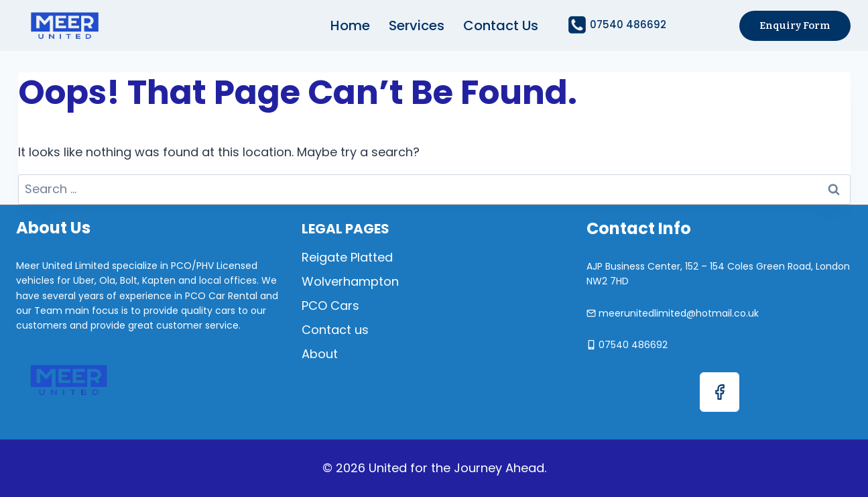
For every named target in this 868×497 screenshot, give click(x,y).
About (320, 354)
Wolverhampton (350, 281)
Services (417, 25)
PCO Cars (330, 306)
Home (350, 25)
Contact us (501, 25)
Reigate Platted (347, 257)
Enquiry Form (795, 25)
